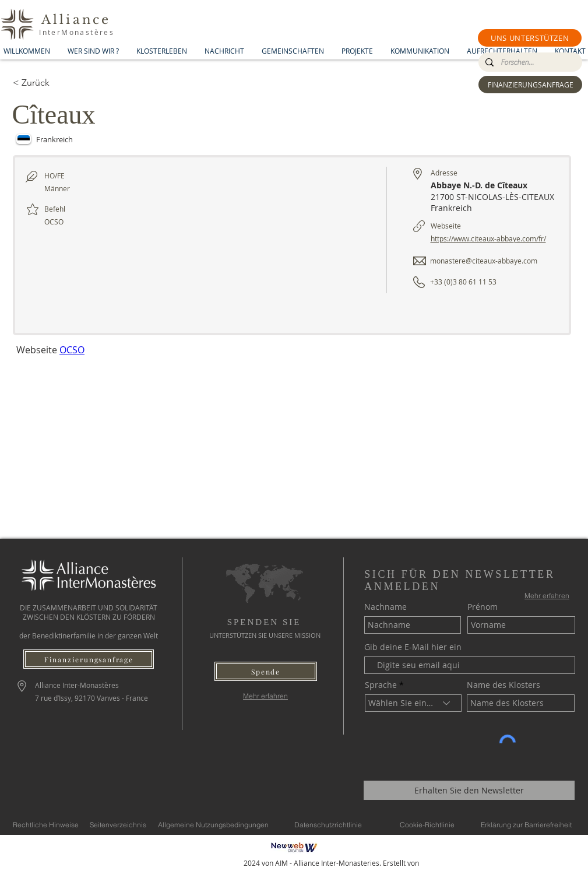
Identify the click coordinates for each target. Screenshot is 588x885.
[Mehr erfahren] (265, 696)
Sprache (381, 685)
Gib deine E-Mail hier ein (413, 647)
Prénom (483, 607)
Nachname (385, 607)
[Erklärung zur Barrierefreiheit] (526, 824)
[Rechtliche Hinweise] (46, 824)
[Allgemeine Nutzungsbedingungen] (213, 824)
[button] (530, 38)
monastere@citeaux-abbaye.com (484, 261)
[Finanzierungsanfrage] (89, 659)
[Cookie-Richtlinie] (427, 824)
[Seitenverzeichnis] (118, 824)
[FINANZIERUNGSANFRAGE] (530, 85)
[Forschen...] (529, 62)
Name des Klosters (504, 685)
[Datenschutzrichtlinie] (328, 824)
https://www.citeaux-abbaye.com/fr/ (488, 238)
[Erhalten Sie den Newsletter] (469, 790)
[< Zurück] (54, 83)
